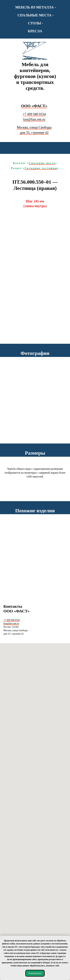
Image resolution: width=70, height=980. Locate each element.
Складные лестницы (41, 168)
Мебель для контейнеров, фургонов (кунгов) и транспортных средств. (35, 76)
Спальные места (34, 15)
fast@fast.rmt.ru (34, 119)
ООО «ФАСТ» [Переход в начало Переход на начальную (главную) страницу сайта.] (34, 106)
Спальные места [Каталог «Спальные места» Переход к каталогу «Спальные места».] (42, 163)
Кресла (35, 31)
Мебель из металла (34, 7)
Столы (35, 23)
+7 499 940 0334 (34, 114)
